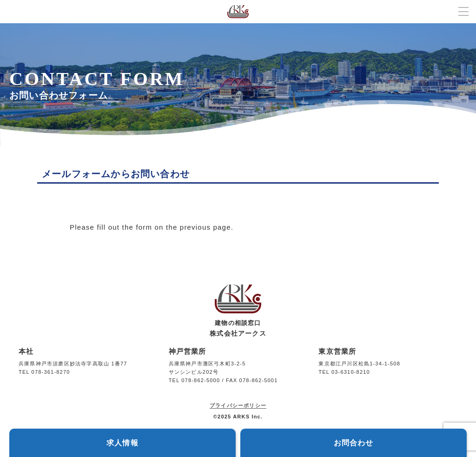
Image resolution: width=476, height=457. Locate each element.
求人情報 (122, 443)
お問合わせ (354, 443)
